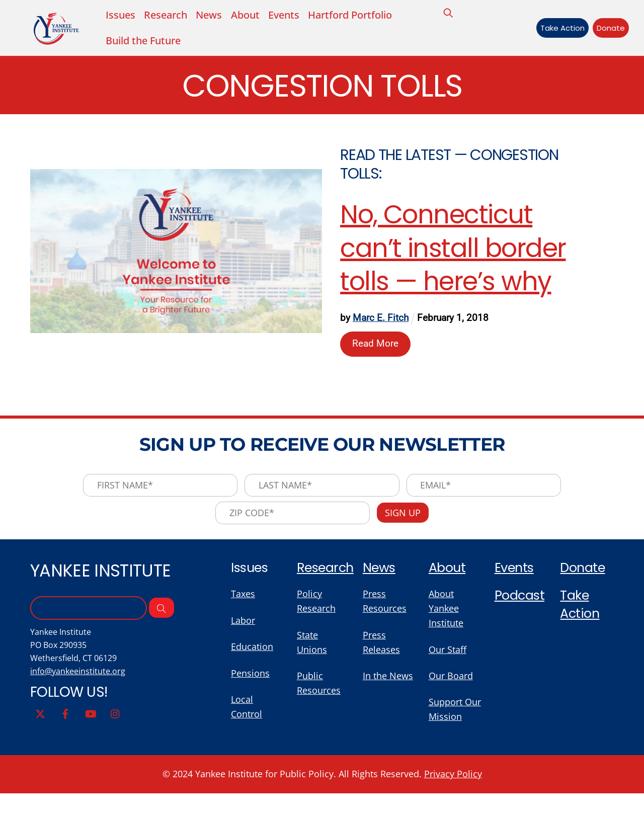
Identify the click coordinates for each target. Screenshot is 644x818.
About (246, 16)
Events (285, 16)
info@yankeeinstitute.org (79, 679)
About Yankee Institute (448, 615)
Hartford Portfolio (352, 16)
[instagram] (116, 721)
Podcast (520, 602)
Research (326, 574)
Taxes (244, 600)
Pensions (251, 681)
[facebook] (65, 721)
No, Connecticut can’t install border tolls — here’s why (453, 250)
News (210, 16)
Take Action (559, 28)
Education (254, 654)
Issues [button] (120, 16)
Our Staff (449, 657)
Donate (608, 28)
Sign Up (405, 517)
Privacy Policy (461, 799)
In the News (389, 684)
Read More (376, 346)
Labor (244, 628)
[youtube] (91, 721)
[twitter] (40, 721)
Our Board (452, 684)
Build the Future (143, 42)
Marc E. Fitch (381, 320)
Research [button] (166, 16)
